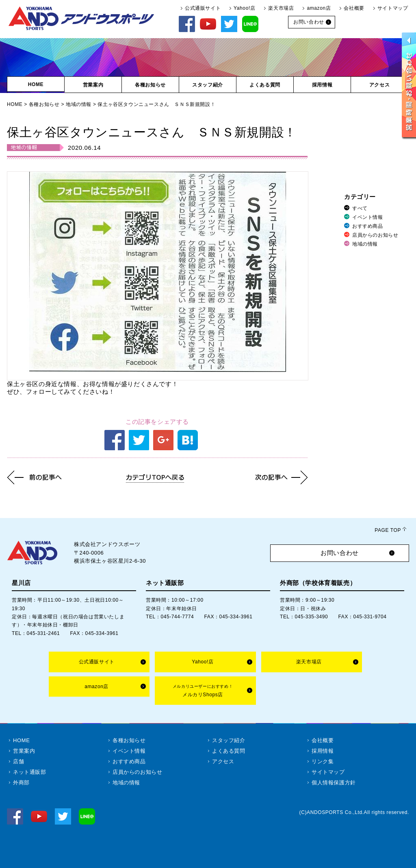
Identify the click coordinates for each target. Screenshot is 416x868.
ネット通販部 (30, 772)
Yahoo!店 (244, 8)
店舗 (18, 761)
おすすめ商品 (368, 226)
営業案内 (24, 751)
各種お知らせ (44, 104)
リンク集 (323, 761)
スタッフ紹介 (229, 740)
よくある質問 (229, 751)
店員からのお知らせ (375, 235)
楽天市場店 (281, 8)
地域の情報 (79, 104)
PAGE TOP (388, 530)
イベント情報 (368, 217)
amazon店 (319, 8)
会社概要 (354, 8)
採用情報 (323, 751)
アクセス (223, 761)
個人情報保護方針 (334, 783)
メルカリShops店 (203, 691)
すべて (360, 208)
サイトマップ (393, 8)
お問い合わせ (340, 553)
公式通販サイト (203, 8)
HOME (15, 104)
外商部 (21, 783)
